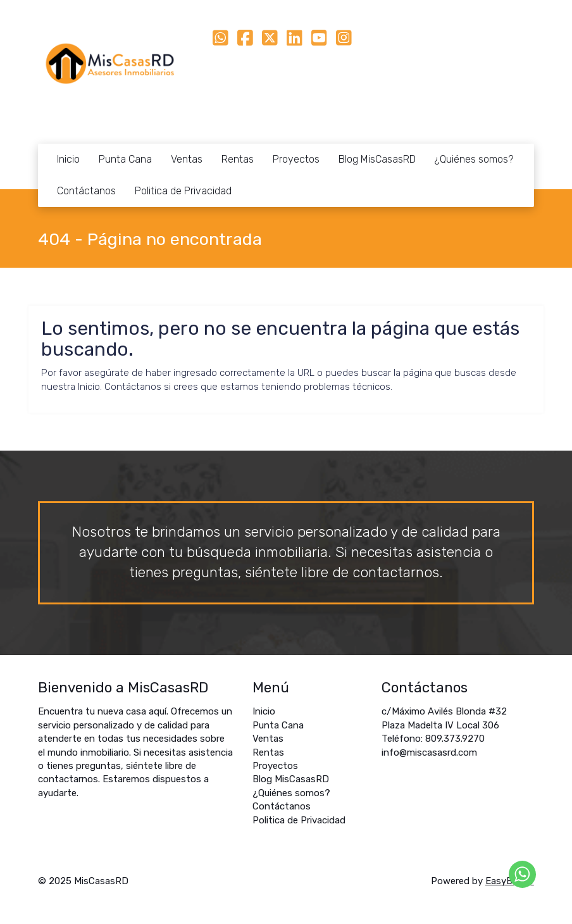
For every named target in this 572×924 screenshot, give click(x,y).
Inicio (68, 159)
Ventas (187, 159)
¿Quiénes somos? (474, 159)
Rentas (238, 159)
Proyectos (296, 159)
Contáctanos (86, 191)
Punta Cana (125, 159)
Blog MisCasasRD (377, 159)
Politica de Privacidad (183, 191)
